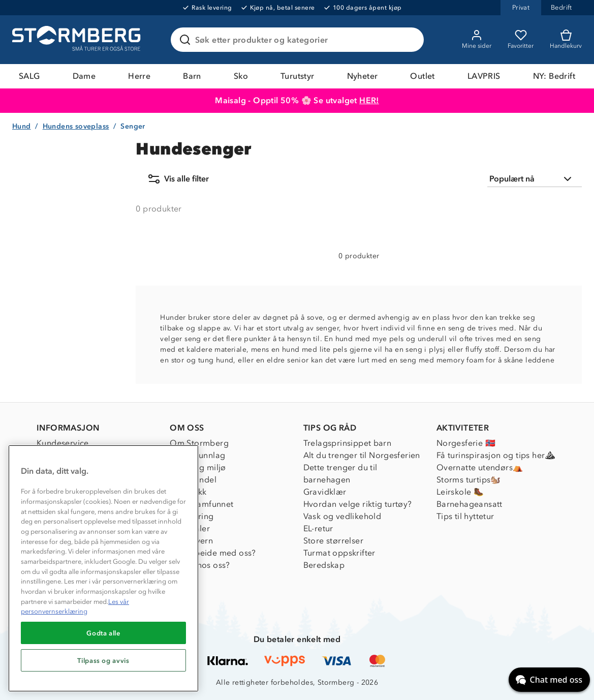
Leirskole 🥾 (460, 492)
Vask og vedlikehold (342, 516)
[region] (103, 568)
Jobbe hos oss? (200, 565)
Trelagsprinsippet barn (348, 443)
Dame (84, 76)
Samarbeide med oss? (213, 553)
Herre (139, 76)
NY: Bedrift (554, 76)
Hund (22, 126)
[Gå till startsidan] (78, 40)
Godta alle (103, 633)
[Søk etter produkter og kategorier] (299, 40)
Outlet (422, 76)
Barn (192, 76)
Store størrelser (333, 541)
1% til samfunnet (201, 504)
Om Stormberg (199, 443)
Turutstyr (298, 76)
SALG (29, 76)
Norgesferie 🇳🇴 (466, 443)
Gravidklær (325, 492)
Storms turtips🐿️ (469, 480)
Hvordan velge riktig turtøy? (358, 504)
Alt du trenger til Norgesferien (362, 455)
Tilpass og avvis (103, 660)
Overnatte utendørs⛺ (480, 467)
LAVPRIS (484, 76)
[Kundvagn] (566, 40)
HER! (369, 100)
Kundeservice (63, 443)
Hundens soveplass (76, 126)
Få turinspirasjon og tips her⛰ (496, 455)
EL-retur (318, 528)
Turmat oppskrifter (339, 553)
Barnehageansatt (470, 504)
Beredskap (324, 565)
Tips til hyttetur (465, 516)
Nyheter (363, 76)
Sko (241, 76)
